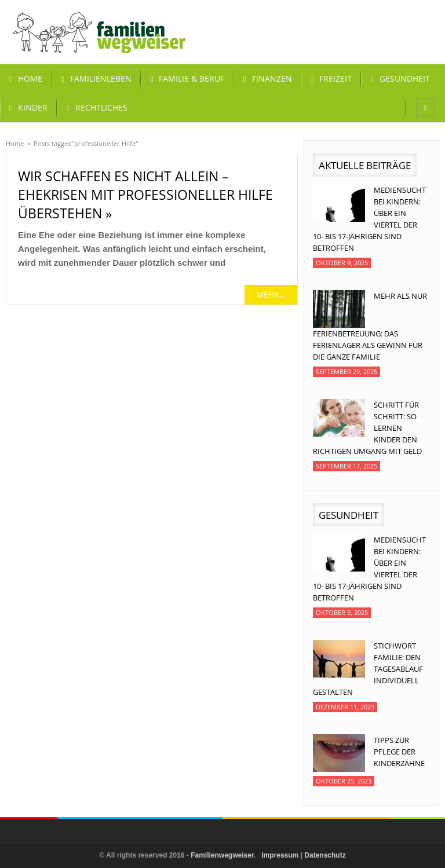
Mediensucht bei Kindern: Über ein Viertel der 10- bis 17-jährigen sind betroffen (369, 219)
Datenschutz (325, 855)
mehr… (271, 294)
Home (15, 143)
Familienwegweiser (222, 855)
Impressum (280, 855)
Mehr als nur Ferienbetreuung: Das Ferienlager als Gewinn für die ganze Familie (370, 326)
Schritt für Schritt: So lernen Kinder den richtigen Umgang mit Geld (367, 428)
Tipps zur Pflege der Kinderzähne (399, 752)
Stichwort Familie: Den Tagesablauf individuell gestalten (368, 669)
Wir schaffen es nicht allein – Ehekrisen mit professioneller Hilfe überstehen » (145, 195)
